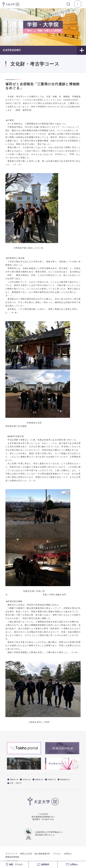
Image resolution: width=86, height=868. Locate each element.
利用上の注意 (26, 854)
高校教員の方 (64, 780)
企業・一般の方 (15, 783)
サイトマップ (11, 854)
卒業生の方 (51, 780)
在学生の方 (25, 780)
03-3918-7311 (48, 819)
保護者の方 (38, 780)
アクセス (57, 854)
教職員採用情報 (12, 857)
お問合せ (68, 854)
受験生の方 (13, 780)
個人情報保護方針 (42, 854)
